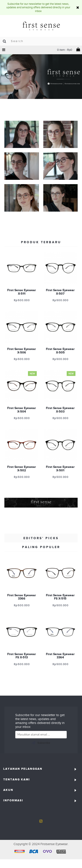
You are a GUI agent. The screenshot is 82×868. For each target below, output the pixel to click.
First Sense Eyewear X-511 (22, 292)
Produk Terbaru (41, 242)
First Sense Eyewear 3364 (60, 656)
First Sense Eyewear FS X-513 (22, 656)
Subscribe (41, 743)
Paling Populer (41, 547)
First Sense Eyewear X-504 (22, 410)
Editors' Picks (41, 538)
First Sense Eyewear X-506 (22, 351)
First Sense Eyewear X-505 (60, 351)
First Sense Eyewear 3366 (22, 597)
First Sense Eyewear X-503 (60, 410)
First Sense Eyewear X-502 (22, 468)
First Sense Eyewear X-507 (60, 292)
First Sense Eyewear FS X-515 (60, 597)
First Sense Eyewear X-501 (60, 468)
